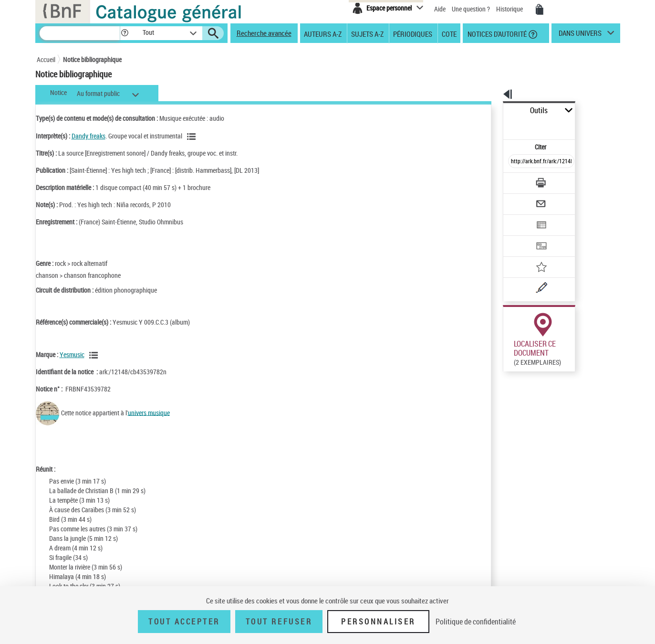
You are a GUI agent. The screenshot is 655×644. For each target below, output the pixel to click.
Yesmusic (72, 354)
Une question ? (471, 9)
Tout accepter (184, 622)
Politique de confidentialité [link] (476, 622)
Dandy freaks (88, 136)
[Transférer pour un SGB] (519, 218)
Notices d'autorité (496, 33)
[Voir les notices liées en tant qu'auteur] (193, 137)
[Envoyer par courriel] (515, 180)
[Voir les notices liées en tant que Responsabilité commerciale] (95, 355)
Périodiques (413, 33)
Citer (500, 126)
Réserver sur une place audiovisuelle (510, 391)
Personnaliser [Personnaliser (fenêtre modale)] (378, 622)
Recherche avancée (264, 33)
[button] (125, 33)
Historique (510, 9)
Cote (449, 33)
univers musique (149, 412)
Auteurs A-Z (323, 33)
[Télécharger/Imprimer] (516, 162)
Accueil (46, 59)
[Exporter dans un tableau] (521, 199)
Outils (493, 111)
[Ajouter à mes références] (520, 236)
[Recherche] (80, 33)
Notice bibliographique (92, 59)
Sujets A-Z (367, 33)
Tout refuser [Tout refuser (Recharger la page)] (279, 622)
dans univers (580, 35)
